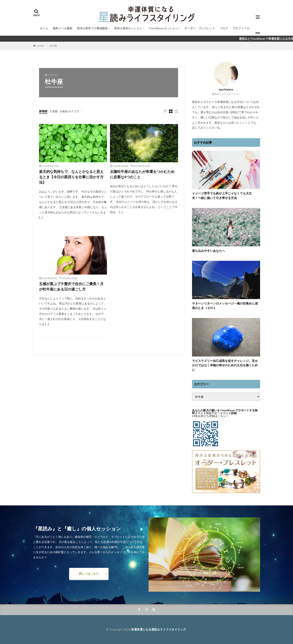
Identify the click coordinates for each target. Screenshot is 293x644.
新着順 (43, 111)
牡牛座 (53, 46)
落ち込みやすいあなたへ (208, 251)
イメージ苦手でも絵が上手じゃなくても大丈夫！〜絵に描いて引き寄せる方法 (222, 195)
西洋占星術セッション (128, 28)
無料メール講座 (63, 28)
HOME (40, 46)
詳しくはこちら (89, 574)
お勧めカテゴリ (70, 111)
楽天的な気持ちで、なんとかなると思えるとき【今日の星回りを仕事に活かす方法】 (71, 177)
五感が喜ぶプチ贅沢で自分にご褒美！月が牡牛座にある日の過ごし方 (71, 286)
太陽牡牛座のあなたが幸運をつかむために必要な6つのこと (142, 174)
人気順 (54, 111)
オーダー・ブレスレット (200, 28)
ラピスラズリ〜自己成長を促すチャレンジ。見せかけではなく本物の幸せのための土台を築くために (225, 365)
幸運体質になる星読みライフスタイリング (159, 629)
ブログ (224, 28)
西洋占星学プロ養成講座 (92, 28)
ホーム (44, 28)
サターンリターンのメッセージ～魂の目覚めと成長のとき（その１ (225, 306)
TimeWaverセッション (163, 28)
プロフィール (241, 28)
